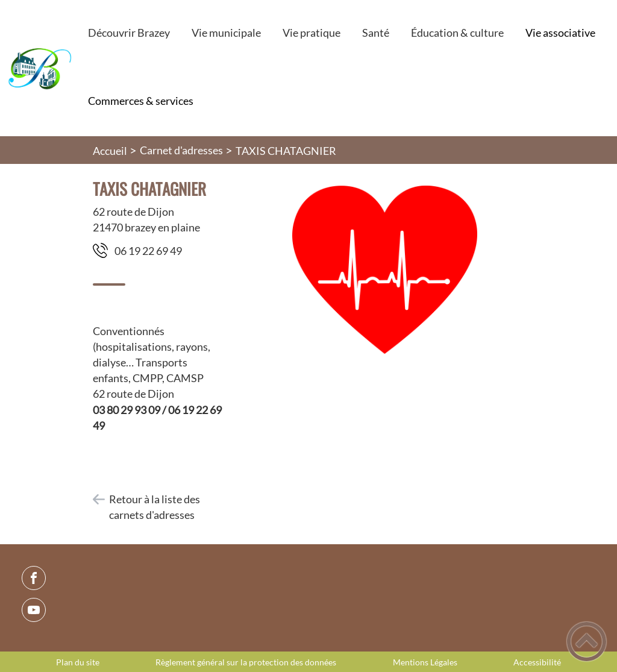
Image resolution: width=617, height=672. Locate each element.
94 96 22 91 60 (148, 251)
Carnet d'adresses (181, 150)
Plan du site (78, 662)
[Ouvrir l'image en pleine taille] (385, 271)
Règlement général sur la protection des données (246, 662)
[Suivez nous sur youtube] (34, 610)
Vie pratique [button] (312, 33)
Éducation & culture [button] (457, 33)
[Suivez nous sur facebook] (34, 578)
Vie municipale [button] (226, 33)
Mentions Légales (425, 662)
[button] (587, 642)
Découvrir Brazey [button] (129, 33)
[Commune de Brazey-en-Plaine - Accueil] (39, 68)
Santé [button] (376, 33)
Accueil (110, 151)
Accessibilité (537, 662)
